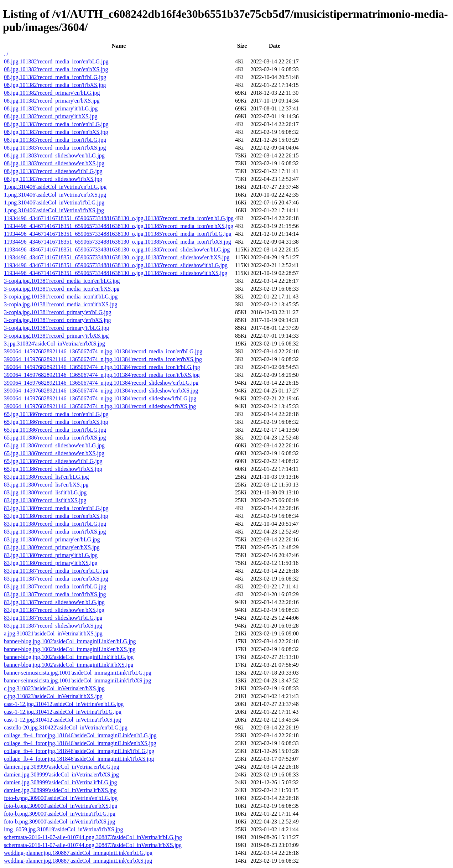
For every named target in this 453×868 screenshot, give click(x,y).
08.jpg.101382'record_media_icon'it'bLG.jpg (55, 77)
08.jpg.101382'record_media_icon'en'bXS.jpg (56, 69)
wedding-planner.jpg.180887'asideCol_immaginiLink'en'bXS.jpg (78, 861)
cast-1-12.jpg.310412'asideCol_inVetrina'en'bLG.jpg (64, 704)
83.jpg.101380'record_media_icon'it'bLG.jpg (55, 524)
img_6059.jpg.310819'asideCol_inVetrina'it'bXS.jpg (63, 829)
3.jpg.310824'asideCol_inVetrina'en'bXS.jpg (54, 344)
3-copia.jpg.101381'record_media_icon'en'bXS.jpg (62, 289)
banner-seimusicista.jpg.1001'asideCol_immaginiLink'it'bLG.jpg (78, 673)
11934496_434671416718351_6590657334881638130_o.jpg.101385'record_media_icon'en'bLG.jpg (119, 218)
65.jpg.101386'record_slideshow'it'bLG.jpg (53, 461)
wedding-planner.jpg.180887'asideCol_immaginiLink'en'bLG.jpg (78, 853)
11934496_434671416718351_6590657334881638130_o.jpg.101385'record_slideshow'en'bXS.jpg (117, 257)
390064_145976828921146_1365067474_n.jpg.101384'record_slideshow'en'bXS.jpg (101, 391)
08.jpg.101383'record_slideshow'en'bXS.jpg (54, 163)
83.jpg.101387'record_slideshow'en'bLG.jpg (54, 602)
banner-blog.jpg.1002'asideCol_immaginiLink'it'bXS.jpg (69, 665)
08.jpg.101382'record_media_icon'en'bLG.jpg (56, 61)
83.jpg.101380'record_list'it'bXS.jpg (45, 500)
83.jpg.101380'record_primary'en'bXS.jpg (52, 547)
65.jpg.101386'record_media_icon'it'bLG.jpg (55, 430)
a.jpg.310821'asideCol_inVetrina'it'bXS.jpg (53, 633)
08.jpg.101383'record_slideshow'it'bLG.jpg (53, 171)
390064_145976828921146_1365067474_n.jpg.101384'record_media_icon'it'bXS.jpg (102, 375)
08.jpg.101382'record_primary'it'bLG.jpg (51, 108)
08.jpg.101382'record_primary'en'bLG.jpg (52, 93)
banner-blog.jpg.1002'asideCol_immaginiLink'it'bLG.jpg (69, 657)
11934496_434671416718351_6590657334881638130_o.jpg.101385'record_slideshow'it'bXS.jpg (116, 273)
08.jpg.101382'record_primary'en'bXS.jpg (52, 101)
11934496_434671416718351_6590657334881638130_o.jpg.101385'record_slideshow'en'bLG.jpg (117, 250)
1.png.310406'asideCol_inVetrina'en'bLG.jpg (55, 187)
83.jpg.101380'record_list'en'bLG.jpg (46, 477)
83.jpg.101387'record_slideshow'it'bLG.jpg (53, 618)
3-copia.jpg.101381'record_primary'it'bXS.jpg (56, 336)
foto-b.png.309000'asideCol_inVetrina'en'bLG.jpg (61, 798)
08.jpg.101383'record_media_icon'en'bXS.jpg (56, 132)
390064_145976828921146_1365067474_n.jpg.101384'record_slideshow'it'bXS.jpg (100, 406)
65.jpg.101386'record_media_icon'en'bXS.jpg (56, 422)
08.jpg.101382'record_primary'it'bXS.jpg (51, 116)
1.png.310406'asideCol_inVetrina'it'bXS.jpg (54, 210)
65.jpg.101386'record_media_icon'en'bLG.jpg (56, 414)
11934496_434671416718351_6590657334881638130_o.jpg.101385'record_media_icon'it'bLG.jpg (118, 234)
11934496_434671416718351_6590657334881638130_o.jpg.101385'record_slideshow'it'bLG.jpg (116, 265)
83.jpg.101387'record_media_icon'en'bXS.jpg (56, 579)
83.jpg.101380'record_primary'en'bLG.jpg (52, 539)
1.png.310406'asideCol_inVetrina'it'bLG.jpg (54, 202)
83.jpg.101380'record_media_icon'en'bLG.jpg (56, 508)
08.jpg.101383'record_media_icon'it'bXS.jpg (55, 148)
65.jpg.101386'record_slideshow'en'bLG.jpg (54, 445)
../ (6, 54)
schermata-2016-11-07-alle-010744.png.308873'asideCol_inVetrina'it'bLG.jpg (93, 837)
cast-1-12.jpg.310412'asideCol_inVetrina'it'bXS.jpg (63, 720)
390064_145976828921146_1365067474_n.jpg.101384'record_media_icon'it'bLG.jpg (102, 367)
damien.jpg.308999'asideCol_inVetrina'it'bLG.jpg (61, 782)
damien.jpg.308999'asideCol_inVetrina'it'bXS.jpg (60, 790)
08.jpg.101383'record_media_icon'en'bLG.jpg (56, 124)
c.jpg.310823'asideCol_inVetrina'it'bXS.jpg (53, 696)
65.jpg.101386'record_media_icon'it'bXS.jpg (55, 438)
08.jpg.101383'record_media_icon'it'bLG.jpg (55, 140)
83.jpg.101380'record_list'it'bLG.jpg (45, 492)
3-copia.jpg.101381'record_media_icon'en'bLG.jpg (62, 281)
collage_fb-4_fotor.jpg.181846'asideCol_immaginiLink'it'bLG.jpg (79, 751)
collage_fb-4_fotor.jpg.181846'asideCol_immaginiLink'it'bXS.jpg (79, 759)
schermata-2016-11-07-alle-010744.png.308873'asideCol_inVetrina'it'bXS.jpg (93, 845)
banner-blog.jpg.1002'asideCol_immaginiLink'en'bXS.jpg (70, 649)
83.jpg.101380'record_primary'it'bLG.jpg (51, 555)
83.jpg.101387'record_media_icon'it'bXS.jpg (55, 594)
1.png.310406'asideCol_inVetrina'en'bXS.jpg (55, 195)
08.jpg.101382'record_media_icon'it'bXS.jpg (55, 85)
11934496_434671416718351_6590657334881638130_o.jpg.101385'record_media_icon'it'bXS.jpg (118, 242)
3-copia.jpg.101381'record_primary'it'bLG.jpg (56, 328)
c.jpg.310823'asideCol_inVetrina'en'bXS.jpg (54, 688)
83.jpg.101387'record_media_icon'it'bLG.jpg (55, 586)
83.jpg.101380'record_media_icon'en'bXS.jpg (56, 516)
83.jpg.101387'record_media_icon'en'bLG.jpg (56, 571)
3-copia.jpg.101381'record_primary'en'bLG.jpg (58, 312)
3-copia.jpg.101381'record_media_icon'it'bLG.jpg (61, 297)
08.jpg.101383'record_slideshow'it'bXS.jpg (53, 179)
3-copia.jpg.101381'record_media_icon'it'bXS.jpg (61, 304)
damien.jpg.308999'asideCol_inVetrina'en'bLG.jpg (62, 767)
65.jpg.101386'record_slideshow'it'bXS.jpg (53, 469)
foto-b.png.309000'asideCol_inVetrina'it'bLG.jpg (60, 814)
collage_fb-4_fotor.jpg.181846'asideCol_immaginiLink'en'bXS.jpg (80, 743)
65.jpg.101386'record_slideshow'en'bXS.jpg (54, 453)
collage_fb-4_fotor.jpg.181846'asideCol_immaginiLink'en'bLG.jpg (80, 735)
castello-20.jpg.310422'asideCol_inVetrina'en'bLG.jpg (66, 727)
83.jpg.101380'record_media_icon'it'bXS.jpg (55, 532)
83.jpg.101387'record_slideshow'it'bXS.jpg (53, 626)
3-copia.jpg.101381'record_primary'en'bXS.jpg (58, 320)
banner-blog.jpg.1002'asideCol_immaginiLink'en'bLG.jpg (70, 641)
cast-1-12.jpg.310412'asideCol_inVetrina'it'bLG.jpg (63, 712)
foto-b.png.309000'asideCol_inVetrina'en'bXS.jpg (61, 806)
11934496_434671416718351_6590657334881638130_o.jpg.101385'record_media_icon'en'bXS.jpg (119, 226)
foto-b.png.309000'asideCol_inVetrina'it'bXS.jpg (59, 822)
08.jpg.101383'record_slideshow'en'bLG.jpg (54, 155)
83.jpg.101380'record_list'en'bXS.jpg (46, 485)
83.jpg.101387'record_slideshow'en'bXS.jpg (54, 610)
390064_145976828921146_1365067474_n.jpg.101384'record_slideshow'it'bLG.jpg (100, 398)
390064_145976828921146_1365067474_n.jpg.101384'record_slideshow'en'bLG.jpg (101, 383)
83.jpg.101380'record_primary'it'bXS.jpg (51, 563)
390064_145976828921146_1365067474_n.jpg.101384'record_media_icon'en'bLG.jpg (103, 351)
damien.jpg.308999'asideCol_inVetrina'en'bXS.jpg (61, 775)
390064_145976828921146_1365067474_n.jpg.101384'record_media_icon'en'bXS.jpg (103, 359)
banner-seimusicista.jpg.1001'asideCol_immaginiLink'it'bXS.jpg (77, 680)
